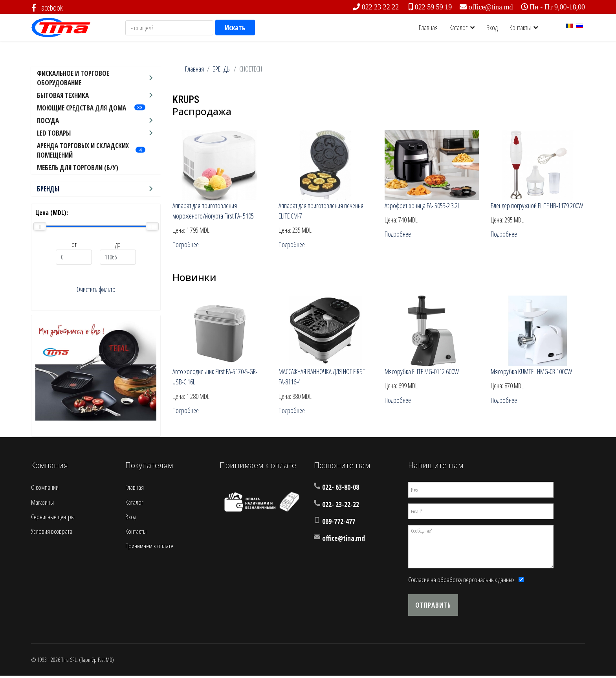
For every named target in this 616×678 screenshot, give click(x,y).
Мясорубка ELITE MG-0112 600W (423, 373)
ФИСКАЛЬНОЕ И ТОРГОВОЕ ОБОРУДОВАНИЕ (73, 78)
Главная (428, 28)
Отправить (433, 607)
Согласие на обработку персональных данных (461, 582)
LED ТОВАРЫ (54, 133)
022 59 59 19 (434, 7)
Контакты (520, 28)
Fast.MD (105, 662)
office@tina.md (491, 7)
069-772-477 (339, 524)
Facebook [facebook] (47, 8)
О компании (45, 490)
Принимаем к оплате (149, 548)
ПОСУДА (48, 120)
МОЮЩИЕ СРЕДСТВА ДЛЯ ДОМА (82, 108)
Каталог (458, 28)
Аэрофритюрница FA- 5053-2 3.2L (423, 206)
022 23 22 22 (380, 7)
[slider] (40, 226)
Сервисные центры (53, 519)
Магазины (42, 504)
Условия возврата (52, 534)
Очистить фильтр (96, 290)
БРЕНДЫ (48, 189)
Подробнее (186, 246)
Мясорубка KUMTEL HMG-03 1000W (533, 373)
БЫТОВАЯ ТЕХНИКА (63, 95)
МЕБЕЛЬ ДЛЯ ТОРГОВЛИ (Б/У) (78, 168)
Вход (492, 28)
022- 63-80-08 (341, 490)
